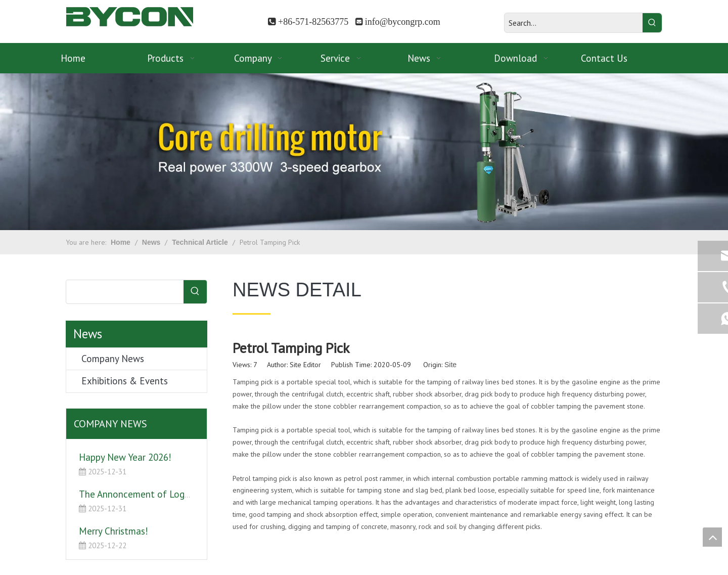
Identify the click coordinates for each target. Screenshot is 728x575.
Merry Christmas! (113, 531)
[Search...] (574, 23)
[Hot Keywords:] (652, 23)
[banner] (364, 152)
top (712, 537)
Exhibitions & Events (125, 381)
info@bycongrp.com (403, 22)
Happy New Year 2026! (125, 457)
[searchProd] (125, 292)
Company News (113, 359)
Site (450, 365)
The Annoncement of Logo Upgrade (153, 494)
